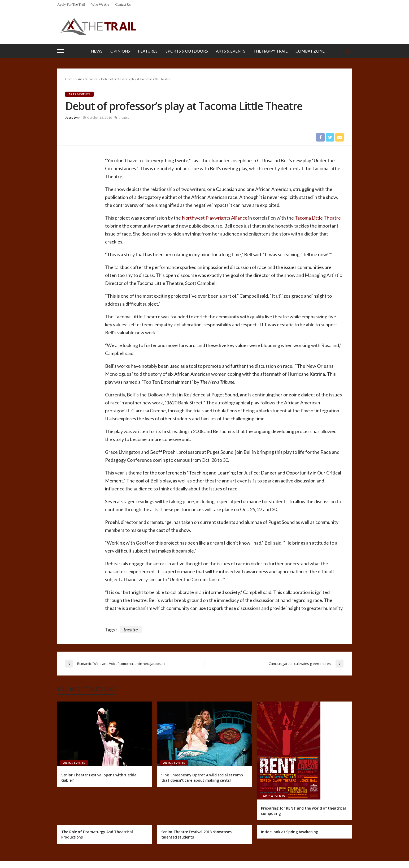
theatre (124, 117)
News (97, 51)
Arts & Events (231, 51)
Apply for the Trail (71, 4)
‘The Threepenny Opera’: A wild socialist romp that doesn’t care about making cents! (202, 778)
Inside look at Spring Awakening (290, 832)
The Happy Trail (270, 51)
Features (148, 51)
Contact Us (123, 4)
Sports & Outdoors (187, 51)
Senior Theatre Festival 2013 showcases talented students (196, 834)
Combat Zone (310, 51)
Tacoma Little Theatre (318, 218)
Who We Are (100, 4)
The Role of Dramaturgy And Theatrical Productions (97, 834)
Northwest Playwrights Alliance (215, 218)
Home (70, 79)
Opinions (120, 51)
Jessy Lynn (73, 117)
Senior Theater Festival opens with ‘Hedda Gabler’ (99, 778)
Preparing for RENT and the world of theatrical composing (303, 811)
